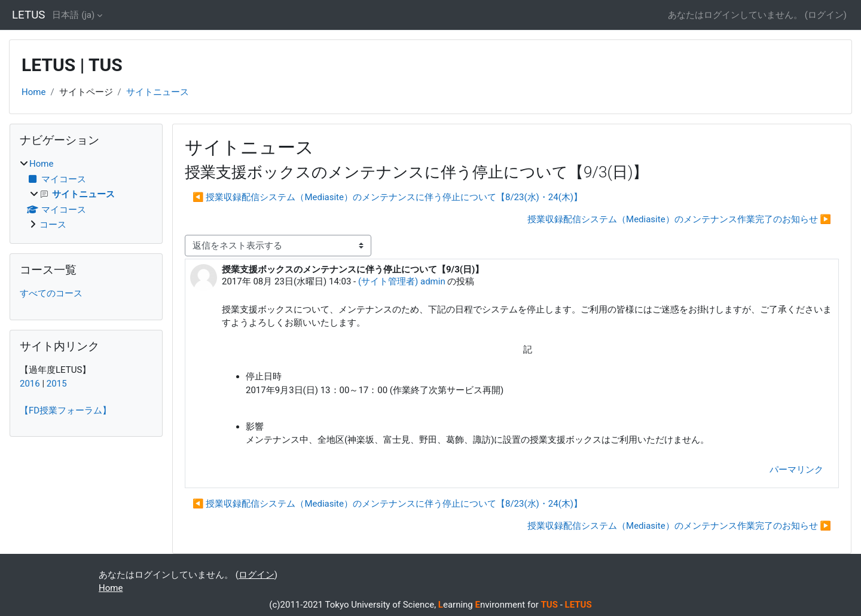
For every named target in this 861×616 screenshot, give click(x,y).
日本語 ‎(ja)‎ (73, 15)
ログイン (826, 15)
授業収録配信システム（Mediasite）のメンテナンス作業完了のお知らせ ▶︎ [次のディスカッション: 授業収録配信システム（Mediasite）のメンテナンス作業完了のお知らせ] (679, 219)
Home (33, 92)
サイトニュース (158, 92)
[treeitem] (86, 194)
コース (53, 225)
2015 (57, 384)
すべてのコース (51, 293)
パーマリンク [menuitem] (796, 470)
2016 (30, 384)
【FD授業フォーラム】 (65, 410)
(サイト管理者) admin (402, 281)
